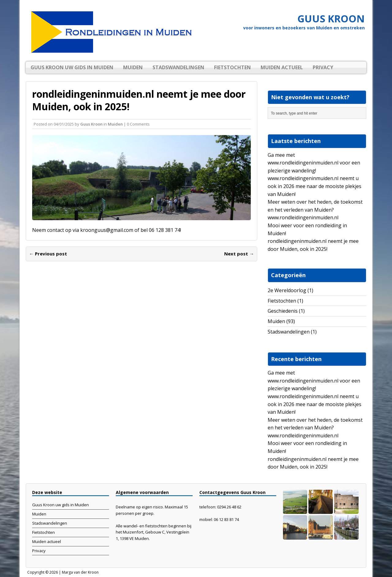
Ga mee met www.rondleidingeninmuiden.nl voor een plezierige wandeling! (314, 163)
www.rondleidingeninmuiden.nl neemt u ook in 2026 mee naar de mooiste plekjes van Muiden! (315, 186)
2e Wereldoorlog (287, 290)
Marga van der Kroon (80, 572)
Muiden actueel (282, 67)
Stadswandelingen (178, 67)
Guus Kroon (91, 124)
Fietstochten (232, 67)
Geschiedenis (283, 311)
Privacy (323, 67)
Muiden (133, 67)
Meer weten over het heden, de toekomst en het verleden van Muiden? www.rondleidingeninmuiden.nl (315, 210)
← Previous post (48, 254)
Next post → (239, 254)
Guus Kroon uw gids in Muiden (72, 67)
